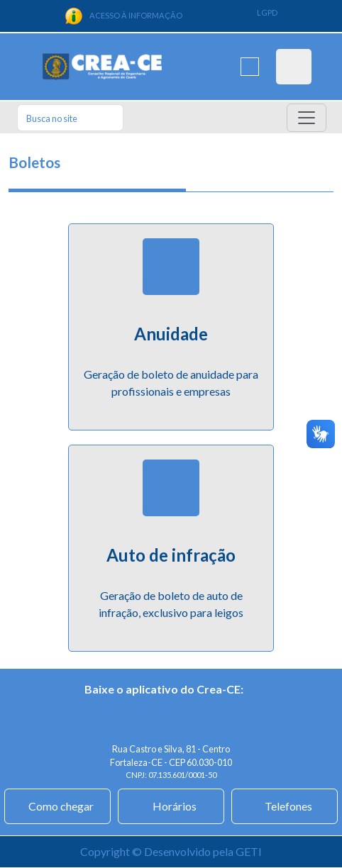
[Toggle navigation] (307, 118)
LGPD (267, 12)
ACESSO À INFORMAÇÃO (123, 16)
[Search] (70, 118)
